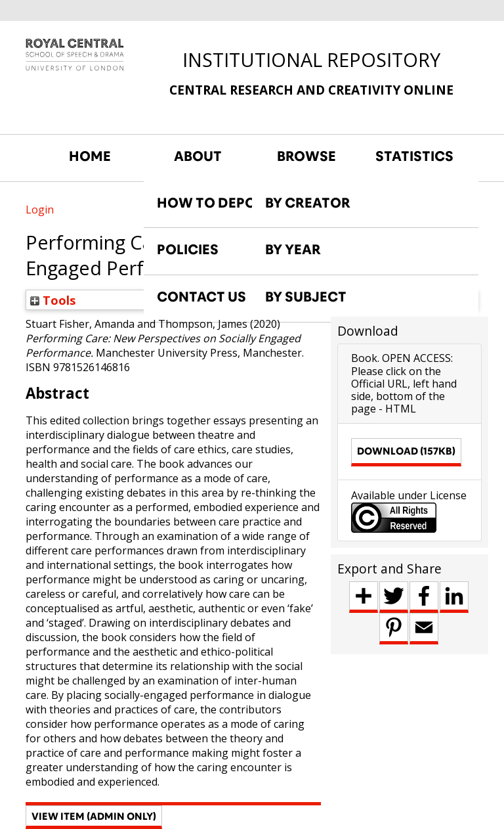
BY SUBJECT (306, 297)
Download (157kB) (406, 451)
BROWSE (306, 156)
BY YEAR (293, 250)
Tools (53, 300)
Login (40, 210)
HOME (90, 156)
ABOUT (198, 156)
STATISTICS (414, 156)
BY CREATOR (308, 203)
